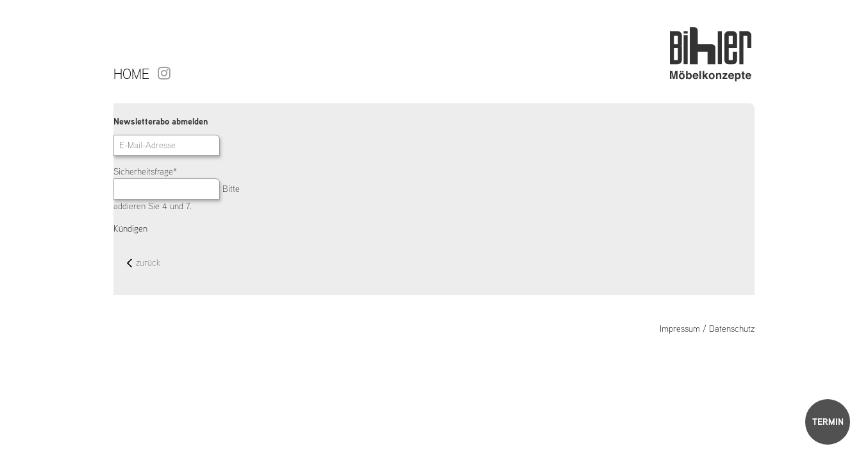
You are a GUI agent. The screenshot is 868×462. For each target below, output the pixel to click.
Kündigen (130, 228)
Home (131, 74)
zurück (144, 263)
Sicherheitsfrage (145, 171)
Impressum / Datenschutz (707, 329)
